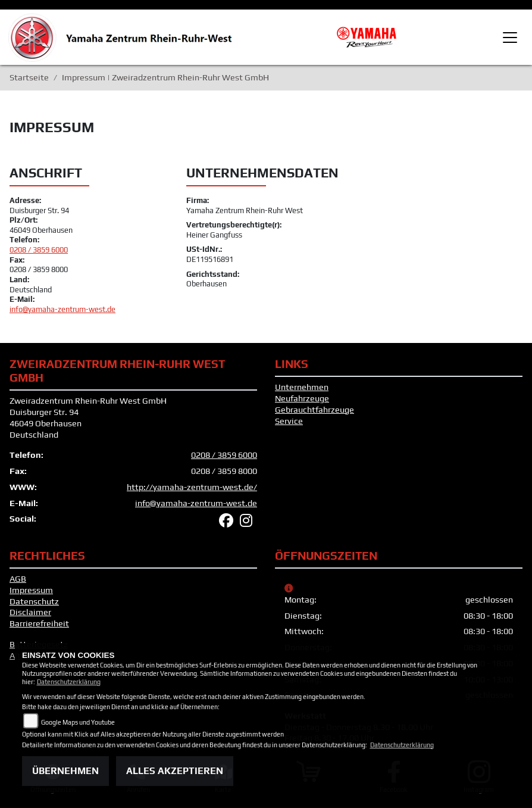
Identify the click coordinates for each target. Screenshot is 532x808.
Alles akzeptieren (175, 771)
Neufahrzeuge (302, 398)
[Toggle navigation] (510, 38)
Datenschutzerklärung (69, 682)
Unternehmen (302, 387)
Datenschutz (34, 601)
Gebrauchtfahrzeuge (314, 410)
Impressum (31, 590)
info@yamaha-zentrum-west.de (62, 309)
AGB (18, 579)
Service (289, 421)
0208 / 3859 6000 (39, 250)
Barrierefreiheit (39, 623)
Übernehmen (65, 771)
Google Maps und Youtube (78, 722)
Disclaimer (30, 612)
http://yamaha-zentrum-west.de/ (192, 487)
